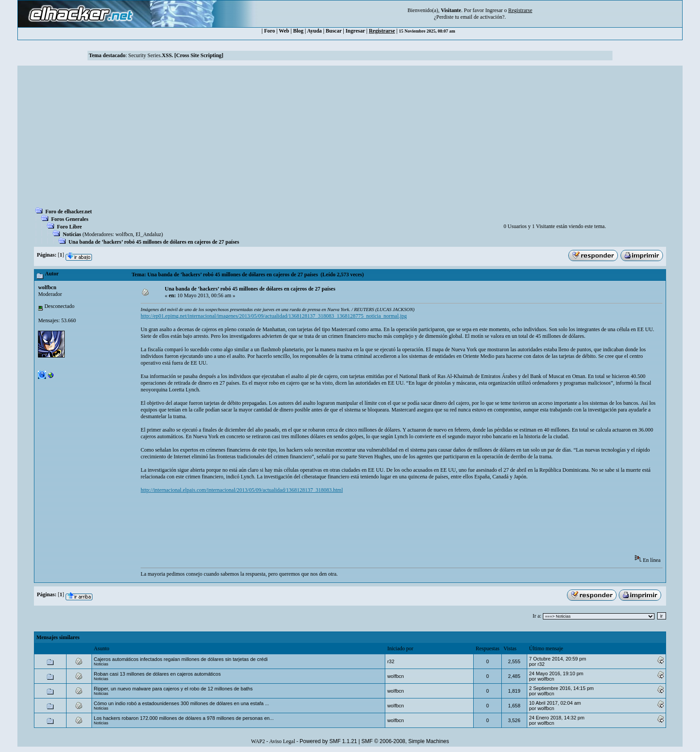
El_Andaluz (148, 234)
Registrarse (382, 31)
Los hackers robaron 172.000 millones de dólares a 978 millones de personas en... (184, 718)
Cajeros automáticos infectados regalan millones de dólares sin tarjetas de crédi (181, 659)
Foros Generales (69, 219)
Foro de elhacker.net (68, 212)
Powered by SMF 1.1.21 (328, 741)
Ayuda (315, 31)
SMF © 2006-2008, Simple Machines (405, 741)
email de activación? (482, 17)
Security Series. (176, 55)
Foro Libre (69, 227)
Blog (298, 31)
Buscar (334, 31)
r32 (391, 661)
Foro (270, 31)
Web (284, 31)
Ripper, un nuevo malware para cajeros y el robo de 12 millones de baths (173, 689)
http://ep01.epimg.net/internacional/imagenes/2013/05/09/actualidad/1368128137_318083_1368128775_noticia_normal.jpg (274, 316)
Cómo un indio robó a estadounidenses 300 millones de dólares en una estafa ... (181, 703)
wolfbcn (124, 234)
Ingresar (494, 10)
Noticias (72, 234)
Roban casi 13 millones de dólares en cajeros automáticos (157, 674)
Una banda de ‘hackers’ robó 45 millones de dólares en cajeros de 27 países (154, 242)
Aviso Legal (282, 741)
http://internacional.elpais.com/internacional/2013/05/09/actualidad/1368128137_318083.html (242, 490)
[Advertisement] (350, 139)
